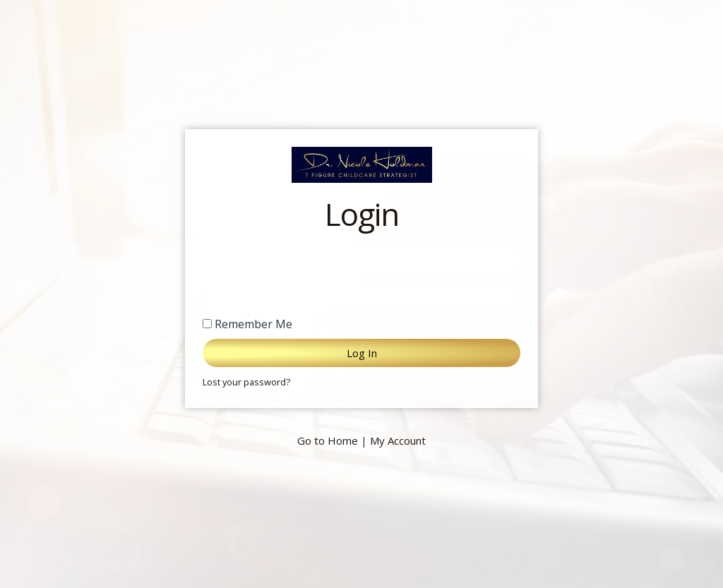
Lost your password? (246, 382)
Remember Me (247, 324)
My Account (398, 440)
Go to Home (328, 440)
